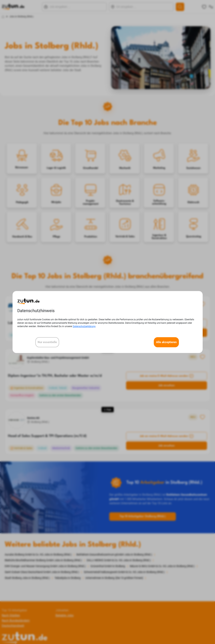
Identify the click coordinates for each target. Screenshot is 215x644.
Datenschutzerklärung (84, 326)
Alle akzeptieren (166, 342)
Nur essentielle (47, 342)
